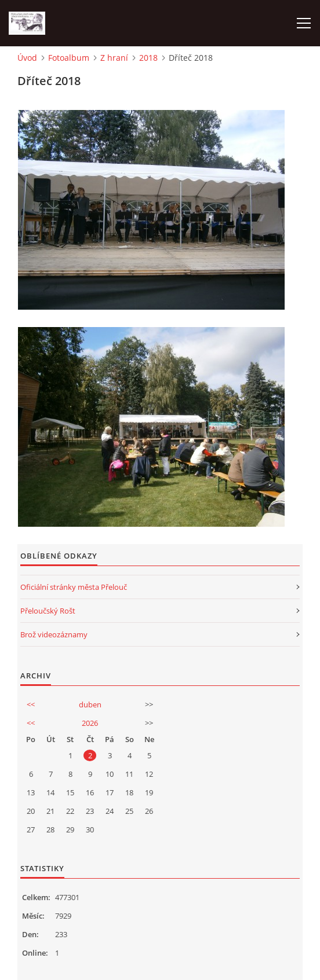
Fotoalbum (69, 58)
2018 (148, 58)
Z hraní (114, 58)
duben (90, 704)
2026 (90, 723)
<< (31, 704)
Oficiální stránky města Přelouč (74, 587)
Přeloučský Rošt (48, 611)
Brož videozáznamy (54, 634)
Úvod (27, 58)
